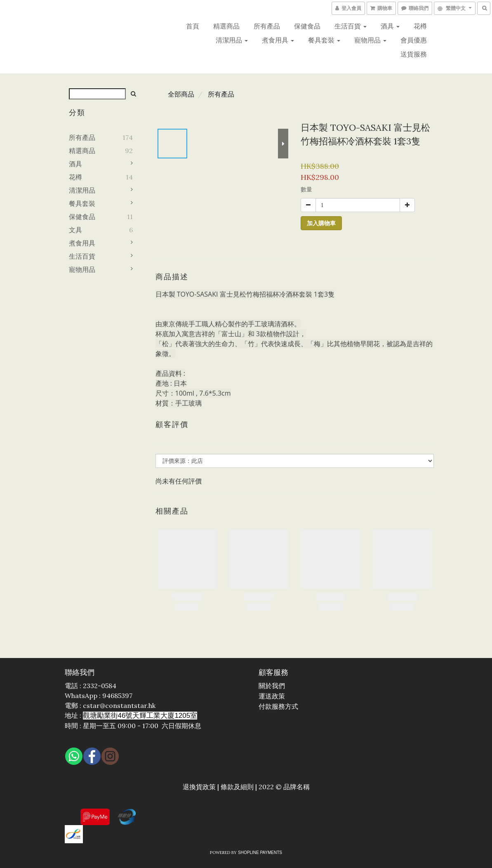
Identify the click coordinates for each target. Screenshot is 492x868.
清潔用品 (232, 40)
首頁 (193, 26)
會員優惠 (414, 40)
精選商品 (226, 26)
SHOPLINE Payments (260, 853)
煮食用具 (278, 40)
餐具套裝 (324, 40)
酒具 (390, 26)
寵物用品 (370, 40)
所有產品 (267, 26)
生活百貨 (351, 26)
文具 (75, 230)
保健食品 (307, 26)
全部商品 (181, 94)
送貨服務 (414, 54)
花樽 (420, 26)
